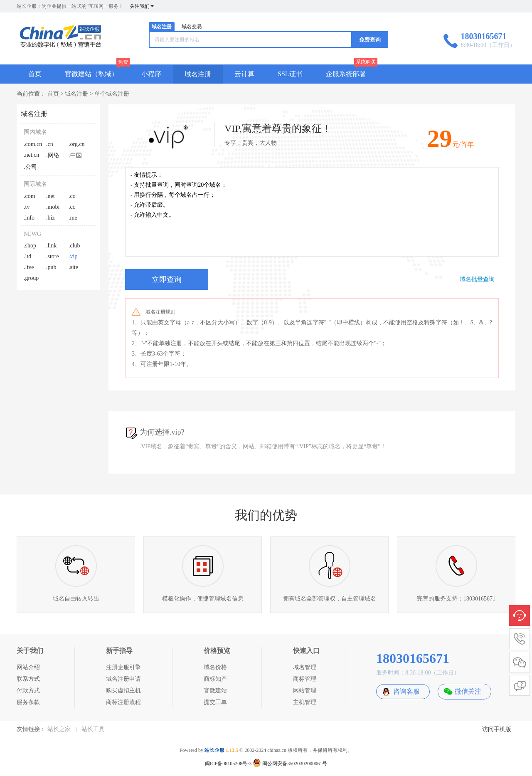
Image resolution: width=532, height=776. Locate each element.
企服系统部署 (346, 74)
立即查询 (167, 279)
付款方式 (28, 691)
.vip (73, 256)
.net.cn (31, 155)
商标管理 (305, 679)
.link (51, 246)
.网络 (53, 155)
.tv (27, 207)
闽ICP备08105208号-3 (228, 764)
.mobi (53, 207)
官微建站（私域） (91, 74)
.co (72, 196)
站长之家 (59, 729)
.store (53, 256)
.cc (72, 207)
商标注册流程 (123, 702)
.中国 (75, 155)
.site (73, 267)
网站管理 (305, 691)
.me (73, 218)
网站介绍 (28, 667)
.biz (50, 218)
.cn (50, 144)
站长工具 (93, 729)
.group (31, 278)
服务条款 (28, 702)
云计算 (244, 74)
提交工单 (215, 702)
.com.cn (33, 144)
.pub (51, 267)
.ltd (27, 256)
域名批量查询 (477, 279)
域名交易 (192, 27)
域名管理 (305, 667)
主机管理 (305, 702)
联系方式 (28, 679)
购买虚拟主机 (123, 691)
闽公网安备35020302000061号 (290, 764)
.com (30, 196)
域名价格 (215, 667)
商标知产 (215, 679)
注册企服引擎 (123, 667)
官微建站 (215, 691)
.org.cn (77, 144)
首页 (35, 74)
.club (74, 246)
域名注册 (162, 27)
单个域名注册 (112, 94)
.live (29, 267)
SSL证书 (290, 74)
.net (50, 196)
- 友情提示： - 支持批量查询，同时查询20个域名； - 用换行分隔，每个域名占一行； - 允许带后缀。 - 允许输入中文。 (312, 212)
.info (29, 218)
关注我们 (142, 6)
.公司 (30, 167)
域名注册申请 (123, 679)
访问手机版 (497, 729)
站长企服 (214, 750)
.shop (30, 246)
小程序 (151, 74)
